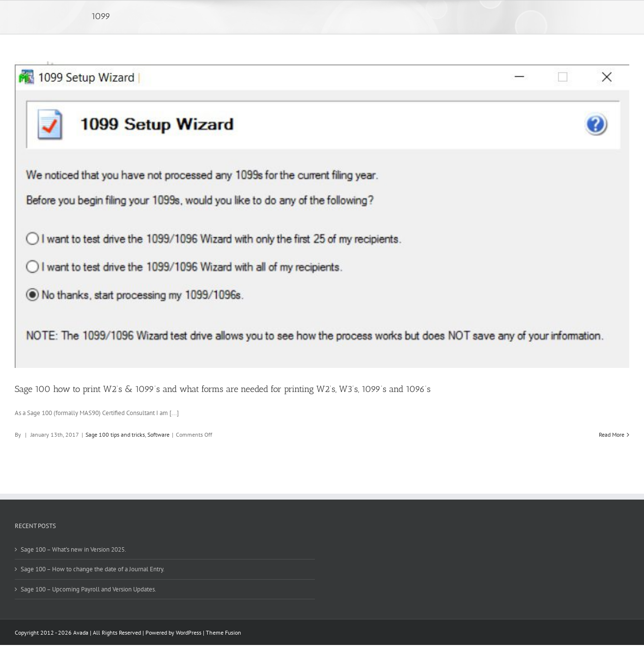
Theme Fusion (224, 632)
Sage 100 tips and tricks (115, 434)
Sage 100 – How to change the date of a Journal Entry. (93, 569)
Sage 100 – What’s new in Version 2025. (73, 549)
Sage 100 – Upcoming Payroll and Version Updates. (88, 589)
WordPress (189, 632)
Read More (612, 434)
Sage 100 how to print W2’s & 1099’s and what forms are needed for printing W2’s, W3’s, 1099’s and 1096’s (223, 389)
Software (158, 434)
